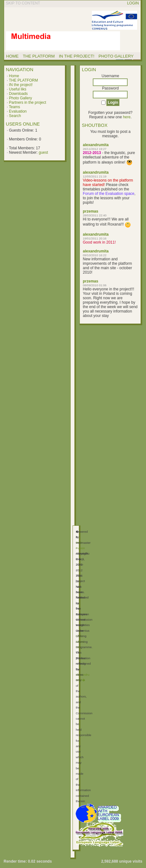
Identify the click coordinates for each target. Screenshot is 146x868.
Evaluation (18, 111)
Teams (14, 107)
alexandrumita (95, 145)
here (127, 117)
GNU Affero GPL (80, 642)
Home (14, 76)
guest (43, 152)
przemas (90, 211)
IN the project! (21, 85)
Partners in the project (27, 102)
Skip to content (23, 3)
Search (15, 116)
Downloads (18, 94)
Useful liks (18, 89)
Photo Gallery (20, 98)
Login (133, 3)
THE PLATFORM (23, 80)
